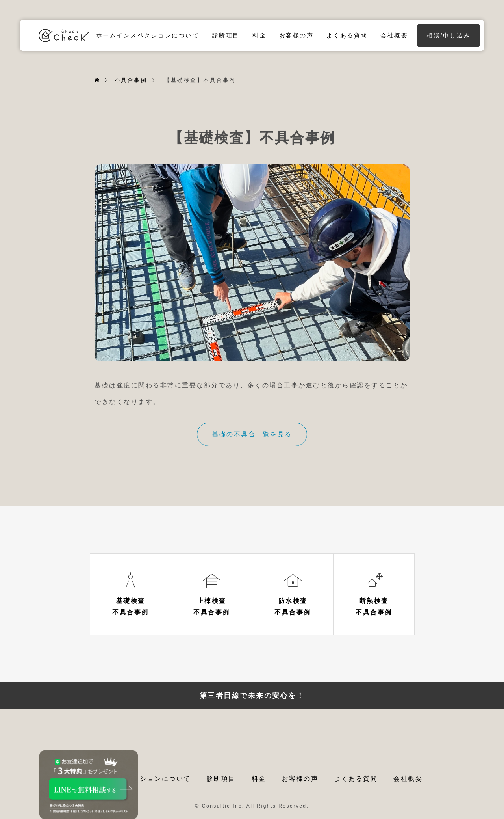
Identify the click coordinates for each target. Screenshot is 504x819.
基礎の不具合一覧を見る (252, 434)
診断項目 (226, 35)
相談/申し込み (448, 35)
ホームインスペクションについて (148, 35)
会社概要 (394, 35)
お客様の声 (296, 35)
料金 (259, 35)
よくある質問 (347, 35)
